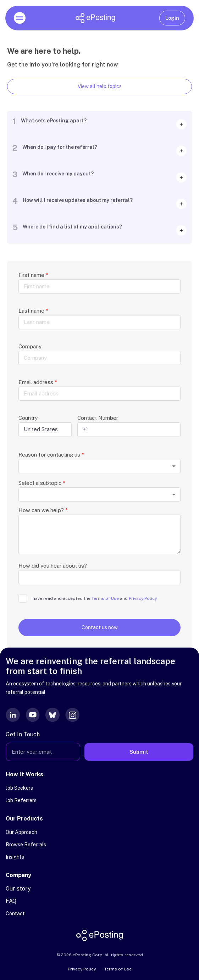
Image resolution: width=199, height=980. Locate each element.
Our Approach (21, 832)
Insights (15, 857)
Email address (38, 382)
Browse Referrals (26, 845)
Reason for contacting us (51, 455)
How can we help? (43, 510)
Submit (139, 752)
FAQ (11, 901)
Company (30, 346)
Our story (18, 889)
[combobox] (99, 466)
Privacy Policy (82, 969)
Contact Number (98, 418)
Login (172, 18)
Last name (33, 311)
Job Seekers (19, 788)
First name (33, 275)
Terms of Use (118, 969)
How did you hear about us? (53, 566)
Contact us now (100, 627)
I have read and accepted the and (94, 598)
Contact (15, 914)
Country (28, 418)
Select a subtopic (42, 483)
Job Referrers (21, 800)
